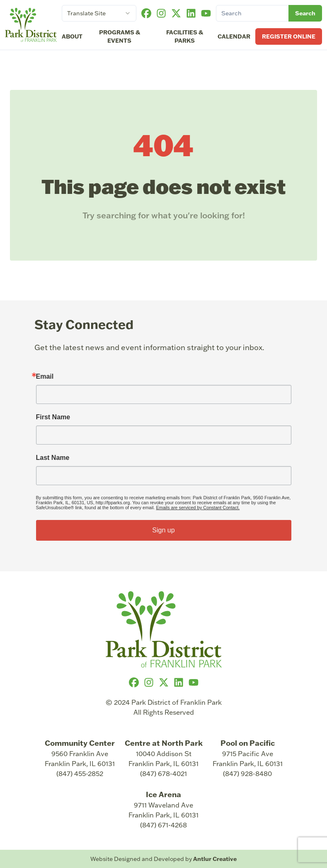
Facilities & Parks (185, 36)
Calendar (234, 36)
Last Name (53, 458)
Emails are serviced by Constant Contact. (198, 508)
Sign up (163, 530)
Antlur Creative (215, 859)
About (72, 36)
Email (45, 377)
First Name (53, 417)
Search (305, 13)
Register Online (289, 36)
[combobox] (99, 13)
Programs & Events (120, 36)
